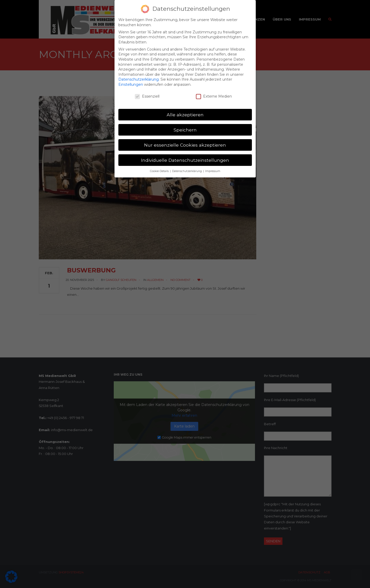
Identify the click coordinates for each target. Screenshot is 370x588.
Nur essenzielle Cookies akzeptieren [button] (185, 141)
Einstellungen (131, 80)
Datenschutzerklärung (139, 75)
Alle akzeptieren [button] (185, 110)
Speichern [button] (185, 125)
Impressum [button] (213, 167)
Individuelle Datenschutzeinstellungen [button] (185, 156)
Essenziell (147, 92)
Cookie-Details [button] (160, 167)
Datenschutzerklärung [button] (187, 167)
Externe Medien (214, 92)
